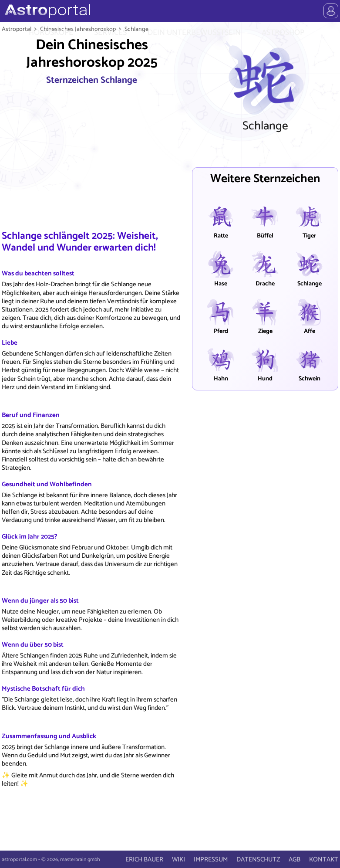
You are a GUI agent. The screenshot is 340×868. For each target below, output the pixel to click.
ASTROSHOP (283, 33)
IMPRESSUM (211, 860)
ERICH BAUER (144, 860)
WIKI (178, 860)
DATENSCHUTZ (258, 860)
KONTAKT (324, 860)
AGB (295, 860)
